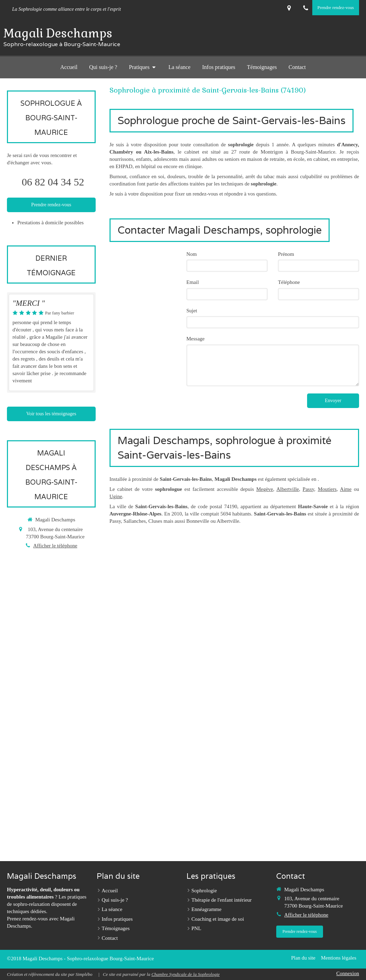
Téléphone (289, 282)
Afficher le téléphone (55, 546)
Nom (192, 254)
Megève (264, 489)
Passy (308, 489)
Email (193, 282)
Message (196, 339)
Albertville (288, 489)
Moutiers (327, 489)
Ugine (116, 496)
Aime (346, 489)
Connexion (348, 973)
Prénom (286, 254)
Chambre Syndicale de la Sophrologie (186, 974)
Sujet (192, 311)
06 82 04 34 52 (53, 182)
